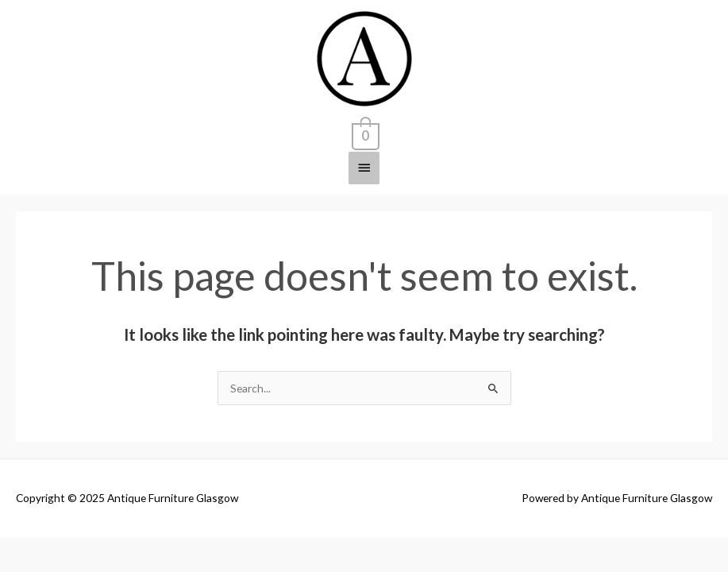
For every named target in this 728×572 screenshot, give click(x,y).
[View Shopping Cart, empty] (364, 133)
